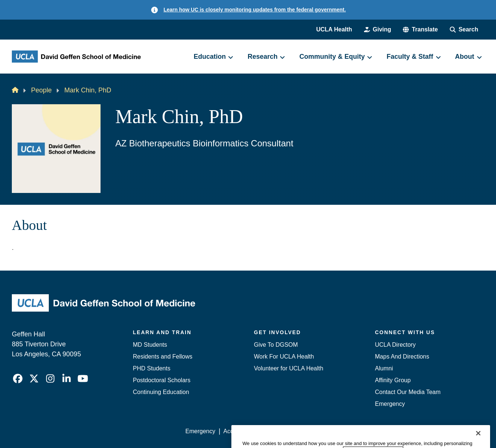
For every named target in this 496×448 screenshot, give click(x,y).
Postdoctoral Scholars (162, 380)
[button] (420, 30)
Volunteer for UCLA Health (289, 368)
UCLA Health (334, 29)
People (41, 90)
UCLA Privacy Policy (291, 431)
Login (414, 431)
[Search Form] (464, 30)
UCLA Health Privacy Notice (362, 431)
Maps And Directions (402, 357)
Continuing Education (161, 392)
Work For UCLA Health (284, 357)
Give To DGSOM (276, 345)
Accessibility (239, 431)
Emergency (390, 404)
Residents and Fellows (163, 357)
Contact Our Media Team (408, 392)
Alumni (384, 368)
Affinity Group (393, 380)
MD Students (150, 345)
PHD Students (152, 368)
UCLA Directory (395, 345)
